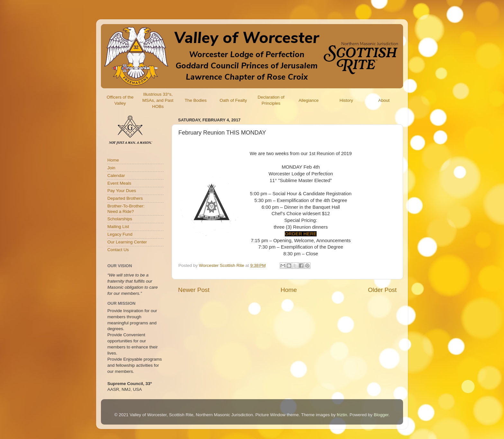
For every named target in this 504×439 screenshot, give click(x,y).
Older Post (382, 290)
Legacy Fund (120, 234)
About (384, 100)
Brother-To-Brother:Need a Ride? (126, 209)
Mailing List (118, 227)
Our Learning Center (127, 242)
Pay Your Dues (122, 191)
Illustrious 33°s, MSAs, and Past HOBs (158, 100)
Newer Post (194, 290)
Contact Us (118, 250)
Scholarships (120, 219)
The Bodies (195, 100)
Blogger (381, 415)
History (346, 100)
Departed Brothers (125, 198)
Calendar (116, 176)
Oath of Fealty (233, 100)
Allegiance (309, 100)
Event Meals (119, 183)
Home (289, 290)
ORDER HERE (301, 234)
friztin (342, 415)
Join (111, 168)
